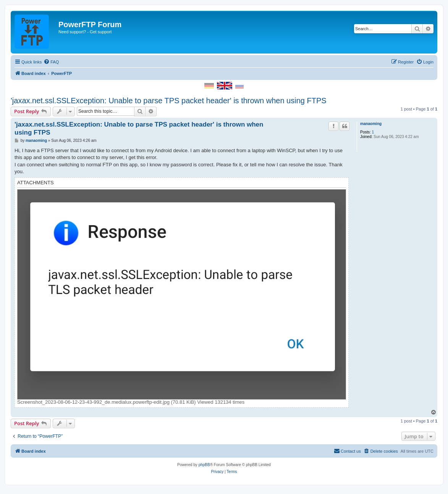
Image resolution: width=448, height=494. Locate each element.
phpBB (204, 465)
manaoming (371, 124)
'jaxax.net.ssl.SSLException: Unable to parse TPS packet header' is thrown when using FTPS (169, 101)
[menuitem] (51, 62)
